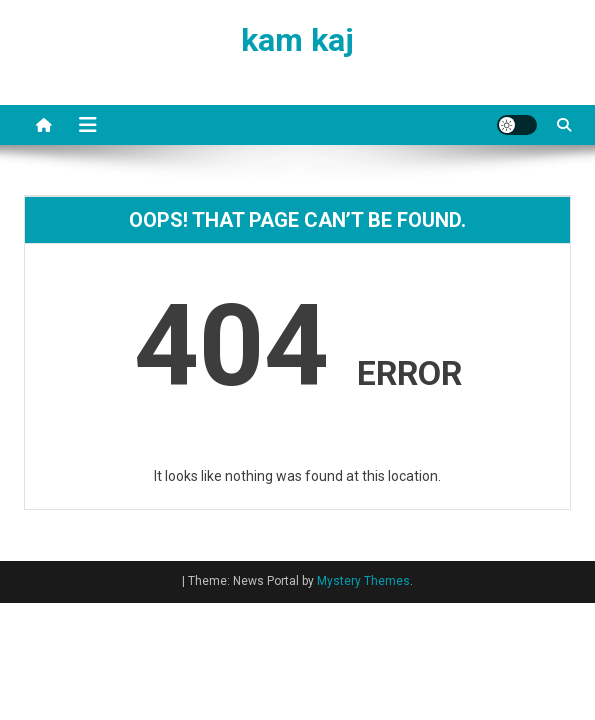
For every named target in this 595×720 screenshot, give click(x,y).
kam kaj (297, 40)
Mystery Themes (363, 581)
